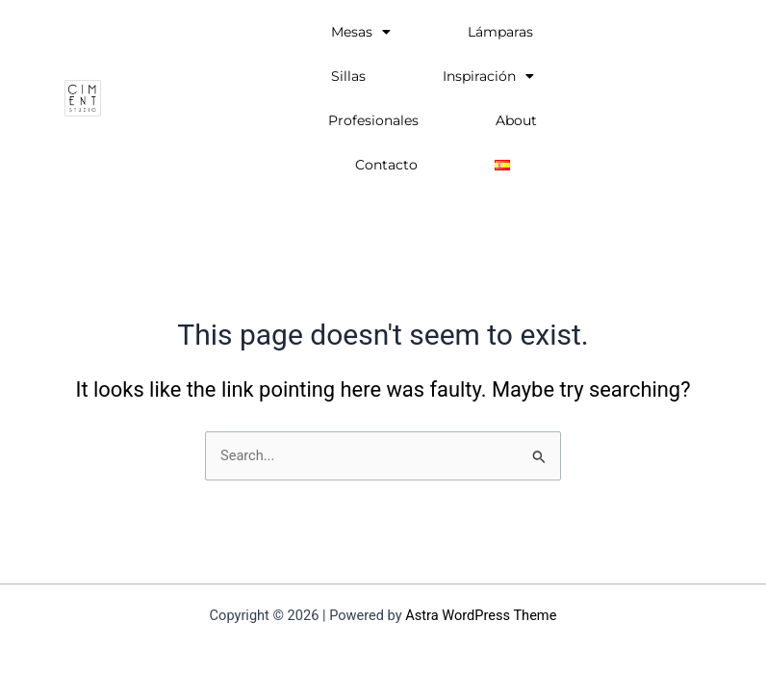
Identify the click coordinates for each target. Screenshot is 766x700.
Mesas (361, 32)
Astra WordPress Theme (481, 615)
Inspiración (488, 76)
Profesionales (373, 120)
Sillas (348, 76)
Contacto (386, 165)
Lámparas (500, 32)
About (516, 120)
